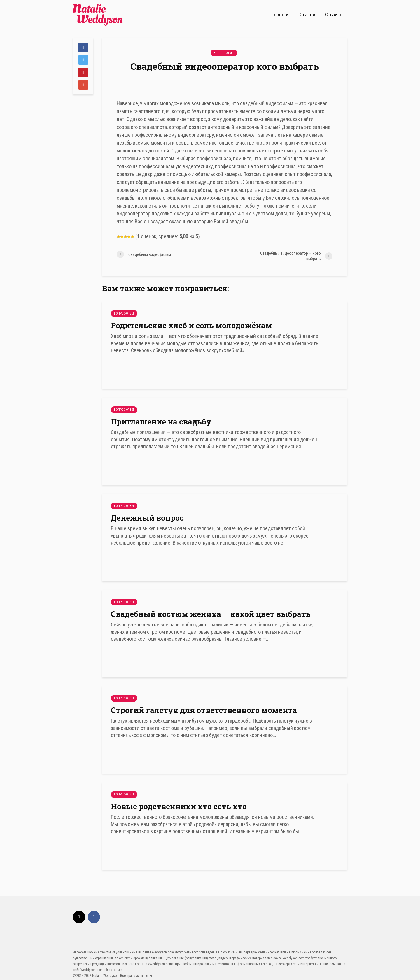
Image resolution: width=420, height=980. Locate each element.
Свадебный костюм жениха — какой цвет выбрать (211, 614)
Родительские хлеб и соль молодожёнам (191, 325)
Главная (280, 15)
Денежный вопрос (147, 518)
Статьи (307, 15)
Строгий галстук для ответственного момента (204, 710)
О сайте (334, 15)
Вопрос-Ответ (224, 53)
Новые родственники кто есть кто (179, 806)
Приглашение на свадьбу (161, 421)
